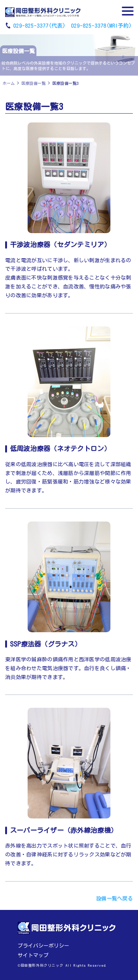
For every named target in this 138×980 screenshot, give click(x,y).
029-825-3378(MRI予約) (101, 26)
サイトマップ (33, 955)
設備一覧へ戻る (114, 898)
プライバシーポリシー (43, 946)
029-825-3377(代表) (39, 26)
